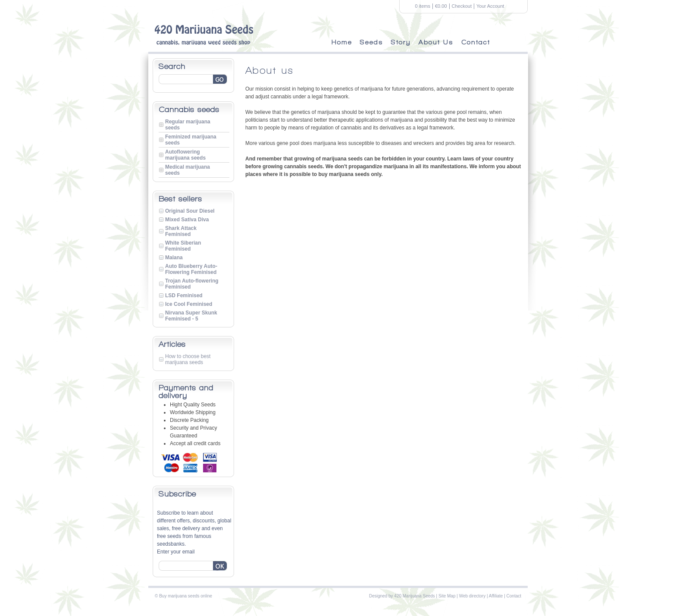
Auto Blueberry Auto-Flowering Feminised (191, 269)
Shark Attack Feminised (181, 231)
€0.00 (441, 6)
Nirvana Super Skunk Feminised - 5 (191, 316)
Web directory (473, 596)
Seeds (372, 42)
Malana (174, 258)
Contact (476, 42)
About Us (436, 42)
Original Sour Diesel (190, 211)
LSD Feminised (184, 295)
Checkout (462, 6)
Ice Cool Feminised (189, 304)
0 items (423, 6)
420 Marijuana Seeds (415, 596)
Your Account (490, 6)
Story (401, 42)
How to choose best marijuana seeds (188, 359)
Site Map (447, 596)
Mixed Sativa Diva (187, 220)
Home (342, 42)
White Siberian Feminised (183, 246)
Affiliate (496, 596)
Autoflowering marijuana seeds (185, 155)
